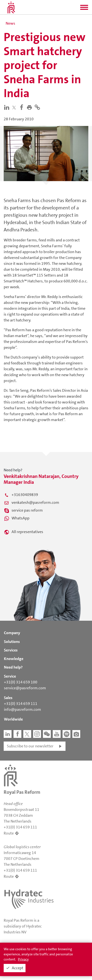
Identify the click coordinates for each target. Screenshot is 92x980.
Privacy (23, 959)
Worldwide (13, 719)
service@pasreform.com (25, 688)
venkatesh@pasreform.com (35, 502)
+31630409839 (25, 495)
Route (9, 833)
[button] (84, 9)
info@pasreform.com (22, 709)
